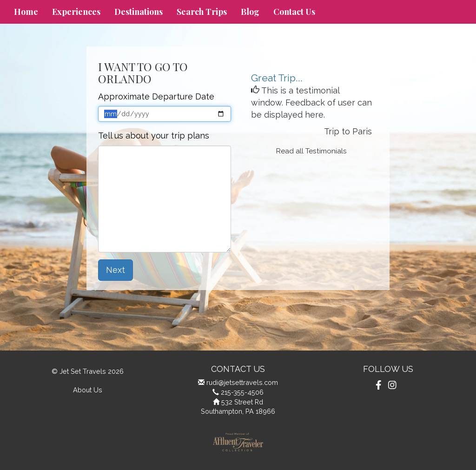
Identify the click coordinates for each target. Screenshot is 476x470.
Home (26, 12)
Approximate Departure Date (156, 96)
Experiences (76, 12)
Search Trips (202, 12)
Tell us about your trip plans (154, 136)
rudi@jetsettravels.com (242, 382)
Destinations (139, 12)
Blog (250, 12)
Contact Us (294, 12)
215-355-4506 (242, 392)
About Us (88, 390)
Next (116, 270)
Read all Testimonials (311, 151)
